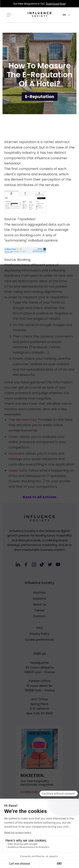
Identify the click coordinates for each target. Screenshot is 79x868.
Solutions (39, 599)
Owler (13, 437)
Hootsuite (16, 453)
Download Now (56, 4)
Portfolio (40, 593)
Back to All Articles (39, 497)
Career (40, 610)
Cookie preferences (40, 640)
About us (40, 604)
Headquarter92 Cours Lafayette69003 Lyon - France (40, 667)
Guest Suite (18, 470)
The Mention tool (22, 420)
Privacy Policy (40, 634)
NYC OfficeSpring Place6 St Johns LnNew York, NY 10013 (40, 706)
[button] (67, 15)
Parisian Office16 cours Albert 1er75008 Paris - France (40, 686)
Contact (39, 616)
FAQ (40, 628)
